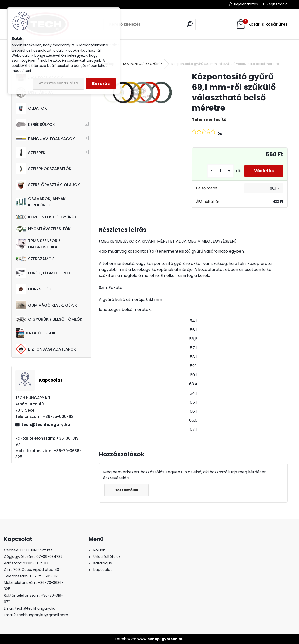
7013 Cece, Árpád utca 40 (36, 570)
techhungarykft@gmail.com (43, 615)
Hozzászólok (127, 490)
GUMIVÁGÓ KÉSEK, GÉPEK (46, 305)
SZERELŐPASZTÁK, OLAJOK (48, 185)
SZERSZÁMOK (35, 259)
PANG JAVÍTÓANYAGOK (45, 139)
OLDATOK (31, 108)
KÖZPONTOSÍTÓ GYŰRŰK (46, 217)
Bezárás (101, 84)
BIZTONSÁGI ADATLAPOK (46, 349)
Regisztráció (277, 4)
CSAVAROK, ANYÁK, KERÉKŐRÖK (41, 202)
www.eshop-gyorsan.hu (161, 639)
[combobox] (264, 188)
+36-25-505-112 (43, 576)
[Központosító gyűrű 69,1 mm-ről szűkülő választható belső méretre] (137, 93)
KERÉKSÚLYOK (35, 124)
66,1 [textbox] (273, 188)
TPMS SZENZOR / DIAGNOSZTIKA (38, 244)
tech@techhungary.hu (46, 424)
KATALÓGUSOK (36, 333)
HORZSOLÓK (34, 289)
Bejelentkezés (246, 4)
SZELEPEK (30, 153)
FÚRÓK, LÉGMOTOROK (43, 273)
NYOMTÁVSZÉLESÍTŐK (43, 229)
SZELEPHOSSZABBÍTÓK (43, 169)
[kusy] (220, 171)
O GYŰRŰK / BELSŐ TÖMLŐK (49, 319)
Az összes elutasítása (58, 83)
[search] (190, 24)
